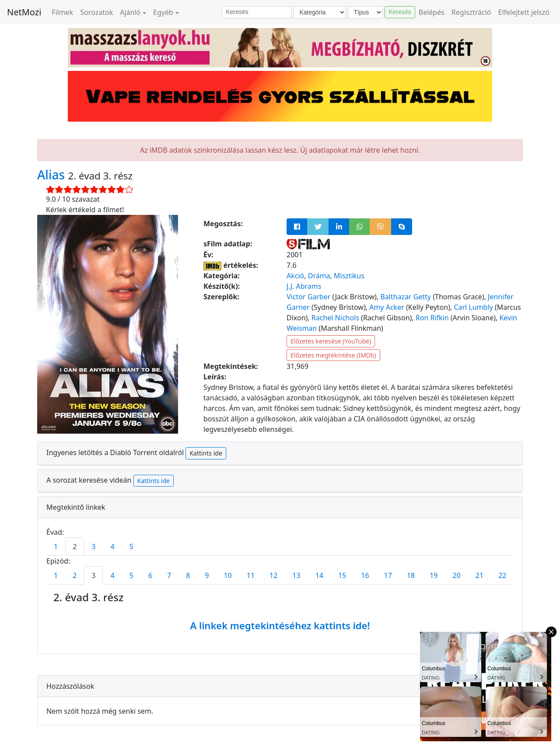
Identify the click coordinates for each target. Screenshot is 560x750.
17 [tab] (388, 575)
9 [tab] (207, 575)
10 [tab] (227, 575)
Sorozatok (96, 12)
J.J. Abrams (304, 286)
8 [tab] (188, 575)
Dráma (319, 276)
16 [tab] (365, 575)
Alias (52, 175)
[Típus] (365, 12)
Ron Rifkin (432, 318)
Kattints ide (206, 453)
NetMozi (24, 12)
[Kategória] (320, 12)
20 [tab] (457, 575)
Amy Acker (387, 307)
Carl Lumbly (473, 307)
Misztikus (349, 276)
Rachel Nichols (335, 318)
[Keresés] (257, 12)
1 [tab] (56, 547)
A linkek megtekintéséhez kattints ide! (280, 625)
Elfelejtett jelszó (524, 12)
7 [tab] (169, 575)
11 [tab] (251, 575)
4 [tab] (112, 547)
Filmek (62, 12)
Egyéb (163, 12)
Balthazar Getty (406, 297)
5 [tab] (131, 547)
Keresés (400, 12)
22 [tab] (502, 575)
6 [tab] (150, 575)
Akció (295, 276)
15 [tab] (342, 575)
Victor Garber (308, 297)
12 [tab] (273, 575)
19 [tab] (434, 575)
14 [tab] (319, 575)
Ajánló (130, 12)
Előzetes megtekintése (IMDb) (333, 355)
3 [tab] (93, 547)
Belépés (432, 12)
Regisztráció (471, 12)
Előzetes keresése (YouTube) (331, 341)
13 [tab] (296, 575)
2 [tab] (75, 547)
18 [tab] (411, 575)
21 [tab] (479, 575)
